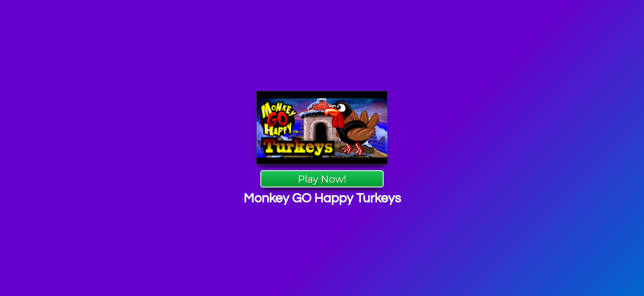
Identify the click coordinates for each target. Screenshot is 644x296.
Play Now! (322, 179)
